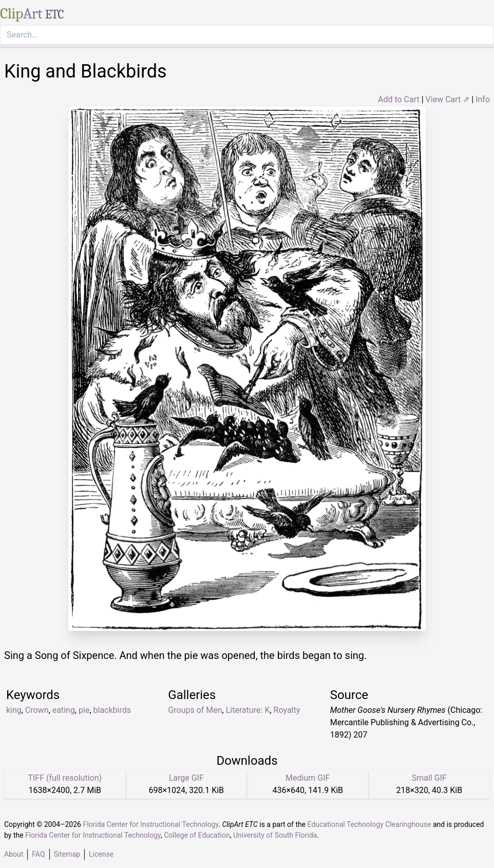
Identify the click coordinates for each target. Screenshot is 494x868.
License (101, 854)
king (14, 710)
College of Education (197, 835)
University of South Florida (275, 835)
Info (483, 99)
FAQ (38, 854)
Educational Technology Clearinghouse (369, 824)
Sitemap (67, 854)
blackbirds (112, 710)
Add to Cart (399, 99)
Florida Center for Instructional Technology (150, 824)
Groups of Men (195, 710)
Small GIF (429, 778)
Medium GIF (308, 778)
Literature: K (248, 710)
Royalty (287, 710)
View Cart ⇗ (448, 99)
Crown (37, 710)
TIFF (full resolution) (65, 778)
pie (84, 710)
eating (64, 710)
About (14, 854)
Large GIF (186, 778)
